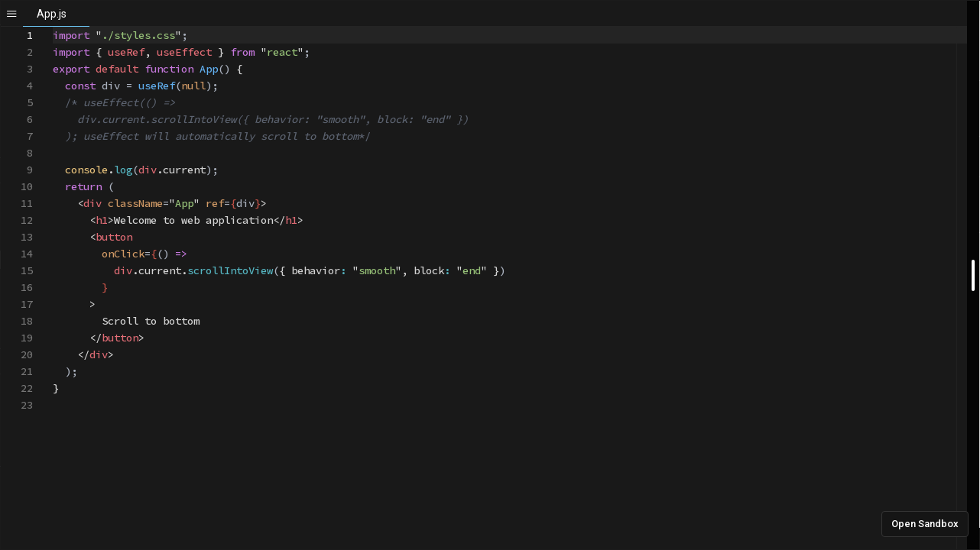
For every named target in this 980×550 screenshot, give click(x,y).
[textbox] (53, 27)
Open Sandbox (925, 524)
